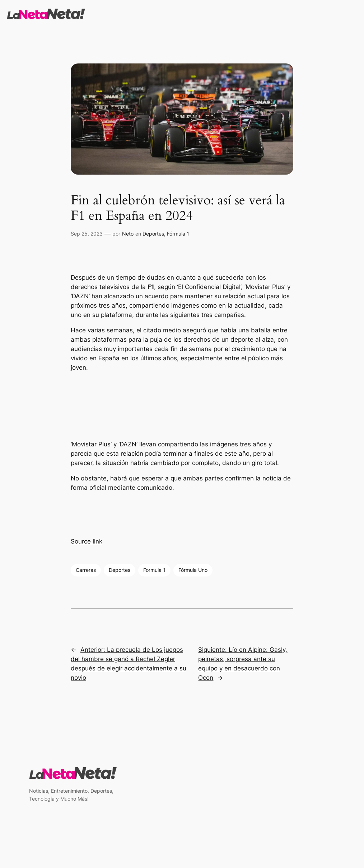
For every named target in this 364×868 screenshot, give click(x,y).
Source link (87, 541)
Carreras (86, 570)
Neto (128, 234)
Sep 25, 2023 (87, 234)
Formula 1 (154, 570)
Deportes (153, 234)
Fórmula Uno (193, 570)
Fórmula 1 (178, 234)
